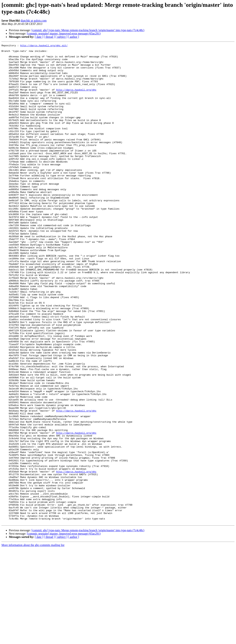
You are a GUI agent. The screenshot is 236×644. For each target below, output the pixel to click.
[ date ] (39, 37)
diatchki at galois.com (34, 21)
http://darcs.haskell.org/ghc (76, 99)
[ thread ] (49, 37)
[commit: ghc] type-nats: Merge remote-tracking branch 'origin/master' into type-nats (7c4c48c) (88, 30)
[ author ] (74, 37)
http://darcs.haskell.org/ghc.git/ (44, 46)
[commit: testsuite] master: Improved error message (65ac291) (64, 33)
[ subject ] (61, 37)
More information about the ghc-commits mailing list (33, 641)
